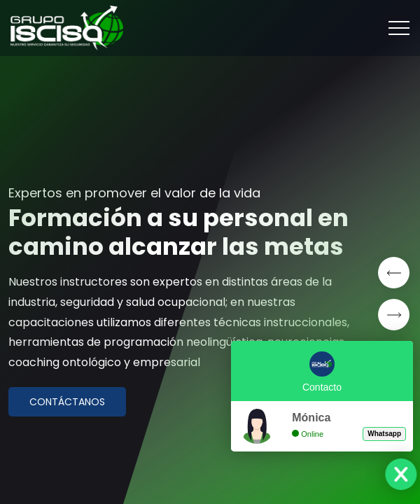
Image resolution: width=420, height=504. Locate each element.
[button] (394, 273)
